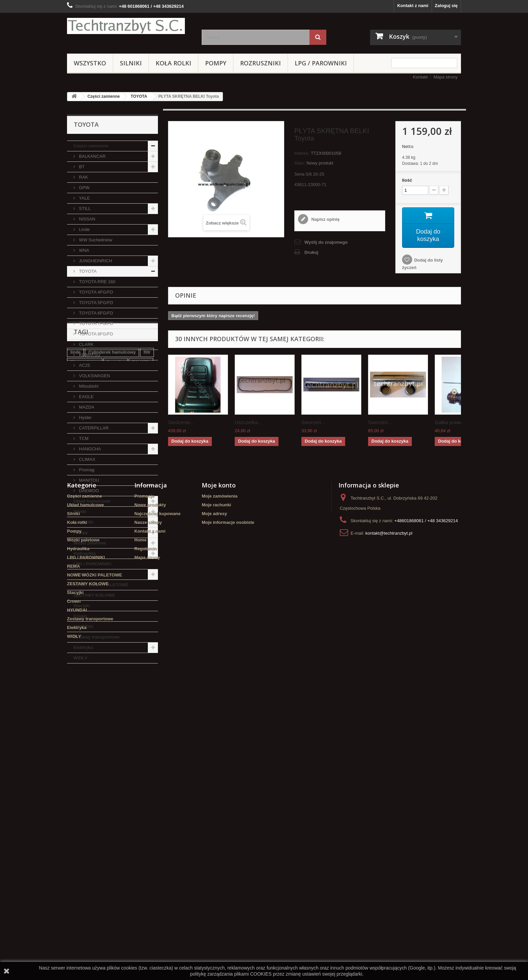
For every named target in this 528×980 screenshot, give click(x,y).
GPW (84, 188)
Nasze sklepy (148, 823)
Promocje (144, 797)
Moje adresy (214, 815)
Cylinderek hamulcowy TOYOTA (104, 734)
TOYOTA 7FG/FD (95, 323)
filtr (147, 704)
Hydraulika (85, 553)
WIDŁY (80, 658)
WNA (84, 250)
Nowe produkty (150, 806)
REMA (80, 574)
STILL (84, 209)
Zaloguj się (446, 6)
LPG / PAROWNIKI (321, 63)
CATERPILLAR (93, 428)
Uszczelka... (248, 422)
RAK (83, 177)
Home (140, 841)
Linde (84, 229)
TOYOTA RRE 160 (97, 282)
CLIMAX (87, 459)
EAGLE (86, 397)
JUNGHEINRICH (95, 261)
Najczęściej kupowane (157, 815)
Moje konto (219, 786)
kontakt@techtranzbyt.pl (389, 834)
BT (81, 167)
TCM (83, 438)
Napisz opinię (325, 219)
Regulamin (145, 850)
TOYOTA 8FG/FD (95, 334)
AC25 (84, 365)
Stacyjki (82, 606)
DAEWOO (88, 491)
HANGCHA (89, 449)
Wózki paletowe (90, 543)
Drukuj (311, 252)
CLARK (86, 344)
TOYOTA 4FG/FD (95, 292)
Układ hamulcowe (92, 501)
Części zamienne (104, 96)
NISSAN (87, 219)
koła (75, 724)
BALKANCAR (92, 156)
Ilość (407, 180)
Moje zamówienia (220, 797)
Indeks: (302, 153)
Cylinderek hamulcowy (112, 704)
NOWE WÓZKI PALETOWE (101, 585)
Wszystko (90, 63)
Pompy (216, 63)
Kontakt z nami (413, 6)
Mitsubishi (88, 386)
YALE (84, 198)
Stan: (300, 163)
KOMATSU (89, 355)
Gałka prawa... (451, 422)
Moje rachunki (216, 806)
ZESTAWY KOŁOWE (94, 595)
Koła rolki (173, 63)
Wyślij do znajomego (326, 242)
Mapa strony (445, 77)
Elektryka (83, 647)
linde (75, 704)
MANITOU (88, 480)
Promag (86, 470)
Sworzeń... (313, 422)
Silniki (131, 63)
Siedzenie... (181, 422)
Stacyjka (116, 714)
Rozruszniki (260, 63)
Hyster (85, 418)
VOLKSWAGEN (94, 376)
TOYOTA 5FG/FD (95, 303)
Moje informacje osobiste (228, 823)
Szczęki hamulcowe (125, 724)
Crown (80, 616)
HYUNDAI (83, 627)
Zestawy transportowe (96, 637)
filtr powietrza (85, 714)
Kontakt (420, 77)
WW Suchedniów (95, 240)
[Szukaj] (318, 37)
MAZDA (86, 407)
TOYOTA (139, 96)
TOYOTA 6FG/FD (95, 313)
